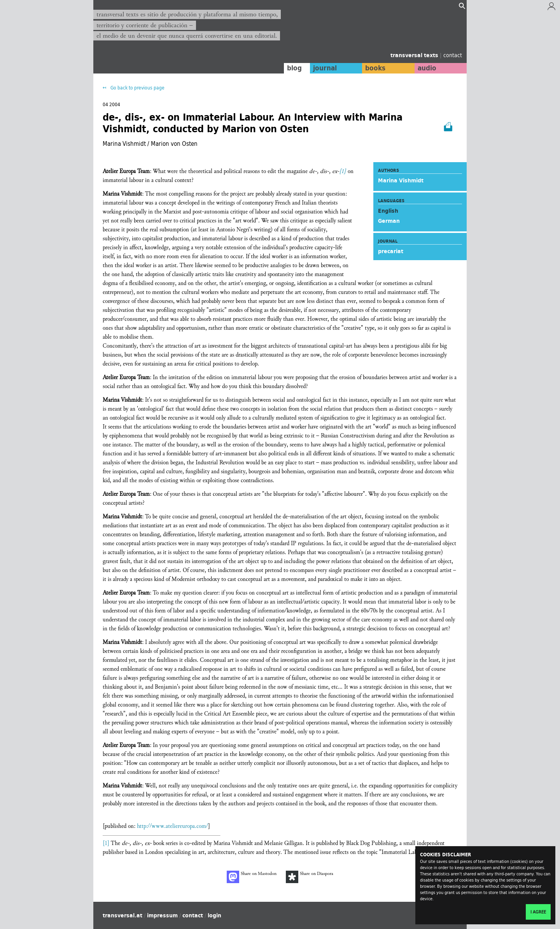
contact (453, 55)
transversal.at (122, 915)
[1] (343, 171)
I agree (538, 912)
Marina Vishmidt (401, 180)
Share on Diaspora (310, 877)
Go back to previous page (137, 88)
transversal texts (415, 55)
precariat (391, 251)
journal (325, 68)
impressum (162, 915)
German (389, 221)
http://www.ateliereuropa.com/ (172, 826)
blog (294, 68)
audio (427, 68)
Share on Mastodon (252, 877)
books (375, 68)
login (214, 915)
